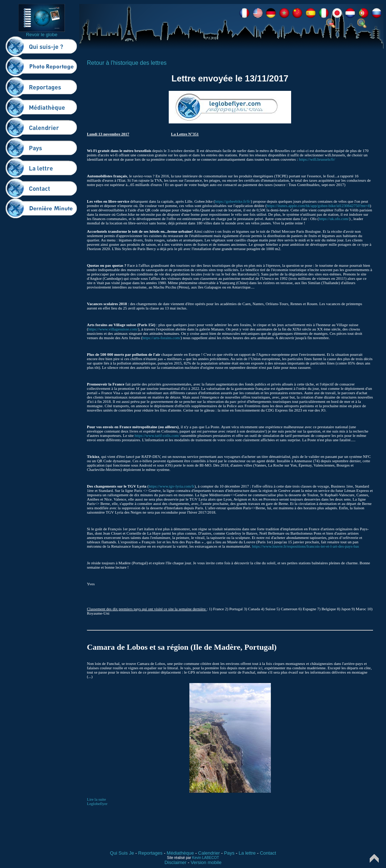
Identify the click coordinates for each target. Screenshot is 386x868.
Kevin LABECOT (206, 858)
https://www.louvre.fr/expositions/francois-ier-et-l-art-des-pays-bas (305, 546)
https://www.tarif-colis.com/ (157, 435)
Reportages (150, 853)
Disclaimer (175, 862)
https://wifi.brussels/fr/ (317, 159)
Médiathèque (180, 853)
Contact (268, 853)
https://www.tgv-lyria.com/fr (172, 486)
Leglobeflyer (97, 804)
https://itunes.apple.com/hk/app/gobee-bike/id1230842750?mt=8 (318, 206)
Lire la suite (96, 799)
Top (374, 858)
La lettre (247, 853)
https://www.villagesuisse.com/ (113, 329)
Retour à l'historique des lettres (127, 63)
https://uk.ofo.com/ (334, 219)
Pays (229, 853)
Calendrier (209, 853)
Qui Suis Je (122, 853)
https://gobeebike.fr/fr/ (233, 201)
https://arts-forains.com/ (161, 338)
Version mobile (206, 862)
